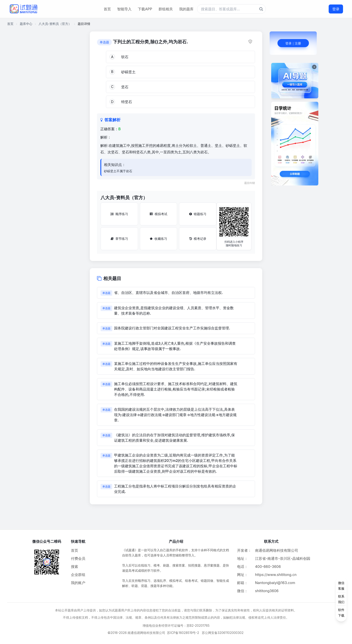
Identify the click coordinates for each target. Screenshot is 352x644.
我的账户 (78, 583)
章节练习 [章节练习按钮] (119, 239)
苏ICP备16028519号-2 (183, 633)
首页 (107, 9)
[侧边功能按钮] (341, 599)
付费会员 (78, 558)
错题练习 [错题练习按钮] (198, 214)
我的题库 (186, 9)
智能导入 (124, 9)
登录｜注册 (293, 43)
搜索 (75, 567)
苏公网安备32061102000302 (223, 633)
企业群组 (78, 575)
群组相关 (166, 9)
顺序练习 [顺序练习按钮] (119, 214)
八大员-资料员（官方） (55, 24)
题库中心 (26, 24)
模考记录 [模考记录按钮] (198, 239)
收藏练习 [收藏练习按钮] (158, 239)
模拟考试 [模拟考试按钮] (158, 214)
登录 (336, 9)
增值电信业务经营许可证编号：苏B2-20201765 (176, 625)
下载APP (145, 9)
